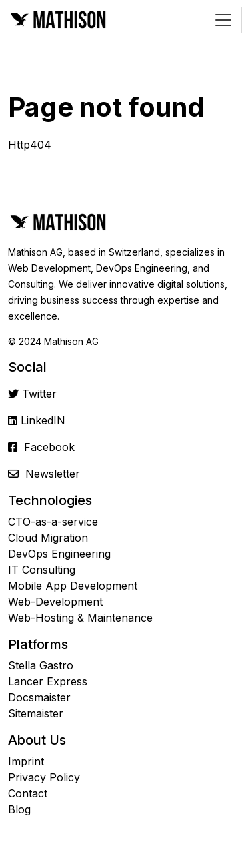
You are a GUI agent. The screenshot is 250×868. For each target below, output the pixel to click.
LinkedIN (43, 420)
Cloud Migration (48, 538)
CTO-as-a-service (53, 522)
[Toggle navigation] (223, 20)
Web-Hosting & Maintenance (80, 618)
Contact (28, 793)
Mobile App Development (73, 586)
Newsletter (53, 474)
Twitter (39, 394)
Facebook (49, 447)
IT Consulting (42, 570)
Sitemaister (36, 713)
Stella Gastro (41, 665)
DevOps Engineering (59, 554)
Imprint (26, 761)
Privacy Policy (44, 777)
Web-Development (55, 602)
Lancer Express (48, 681)
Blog (19, 809)
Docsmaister (39, 697)
